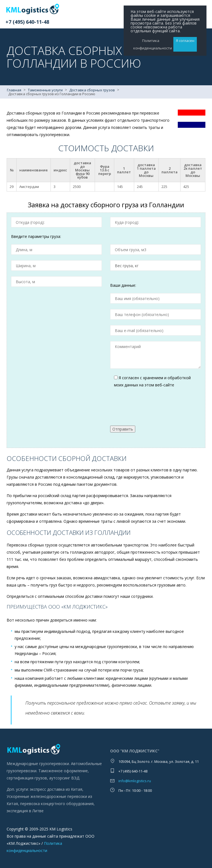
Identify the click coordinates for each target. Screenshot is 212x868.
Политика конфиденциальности (151, 44)
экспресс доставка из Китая (56, 789)
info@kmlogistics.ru (135, 781)
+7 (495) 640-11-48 (27, 22)
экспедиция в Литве (25, 811)
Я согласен (185, 41)
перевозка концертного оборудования (57, 804)
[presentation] (152, 404)
